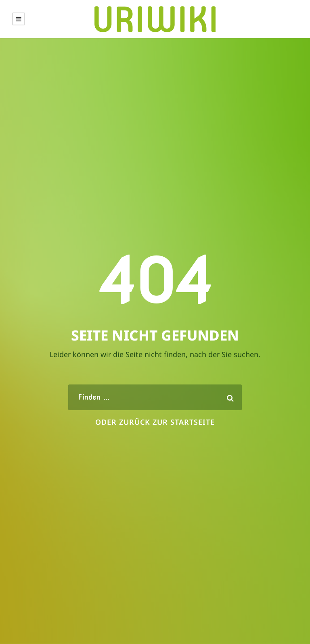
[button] (18, 626)
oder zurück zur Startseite (155, 422)
